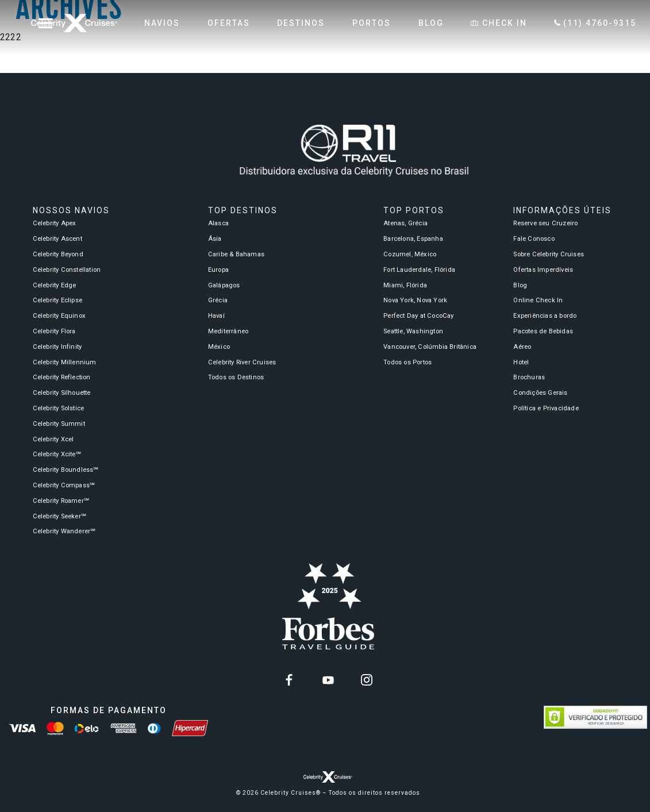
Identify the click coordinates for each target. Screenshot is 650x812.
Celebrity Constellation (67, 270)
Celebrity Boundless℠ (66, 470)
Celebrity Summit (59, 424)
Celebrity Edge (55, 285)
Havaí (216, 316)
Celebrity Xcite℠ (57, 454)
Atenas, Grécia (405, 223)
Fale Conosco (534, 239)
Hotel (521, 362)
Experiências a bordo (545, 316)
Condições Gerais (540, 393)
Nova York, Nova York (415, 300)
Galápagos (224, 285)
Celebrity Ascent (57, 239)
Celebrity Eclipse (57, 300)
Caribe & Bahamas (236, 254)
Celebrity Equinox (59, 316)
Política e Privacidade (546, 408)
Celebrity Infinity (57, 347)
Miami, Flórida (405, 285)
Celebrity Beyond (58, 254)
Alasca (218, 223)
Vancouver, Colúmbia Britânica (430, 347)
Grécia (218, 300)
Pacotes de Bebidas (543, 331)
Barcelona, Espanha (413, 239)
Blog (520, 285)
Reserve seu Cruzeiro (545, 223)
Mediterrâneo (228, 331)
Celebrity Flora (54, 331)
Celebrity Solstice (59, 408)
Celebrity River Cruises (242, 362)
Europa (218, 270)
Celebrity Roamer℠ (61, 501)
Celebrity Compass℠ (64, 485)
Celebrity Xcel (53, 439)
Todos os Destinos (236, 377)
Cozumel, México (410, 254)
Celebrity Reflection (62, 377)
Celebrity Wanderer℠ (64, 531)
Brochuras (529, 377)
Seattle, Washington (413, 331)
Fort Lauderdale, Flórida (419, 270)
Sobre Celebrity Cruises (549, 254)
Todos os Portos (407, 362)
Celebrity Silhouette (62, 393)
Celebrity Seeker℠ (59, 516)
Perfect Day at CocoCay (418, 316)
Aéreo (522, 347)
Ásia (215, 239)
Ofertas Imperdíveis (543, 270)
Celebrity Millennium (65, 362)
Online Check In (538, 300)
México (219, 347)
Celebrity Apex (55, 223)
